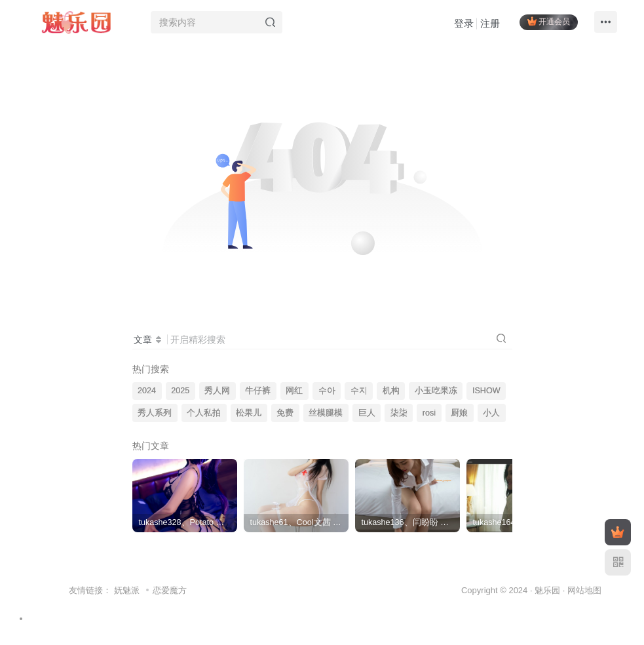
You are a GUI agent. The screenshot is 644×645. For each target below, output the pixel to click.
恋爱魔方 (170, 590)
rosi (429, 413)
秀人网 (217, 391)
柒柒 (399, 413)
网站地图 (584, 590)
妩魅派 (127, 590)
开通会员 (549, 21)
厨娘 (459, 413)
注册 (490, 23)
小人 (491, 413)
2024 (147, 391)
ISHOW (486, 391)
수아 (327, 391)
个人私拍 (204, 413)
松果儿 (249, 413)
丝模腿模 (326, 413)
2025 (180, 391)
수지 (359, 391)
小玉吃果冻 (436, 391)
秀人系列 (155, 413)
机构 (391, 391)
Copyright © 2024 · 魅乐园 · (514, 590)
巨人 (367, 413)
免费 (285, 413)
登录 (464, 23)
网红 (294, 391)
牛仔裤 (258, 391)
